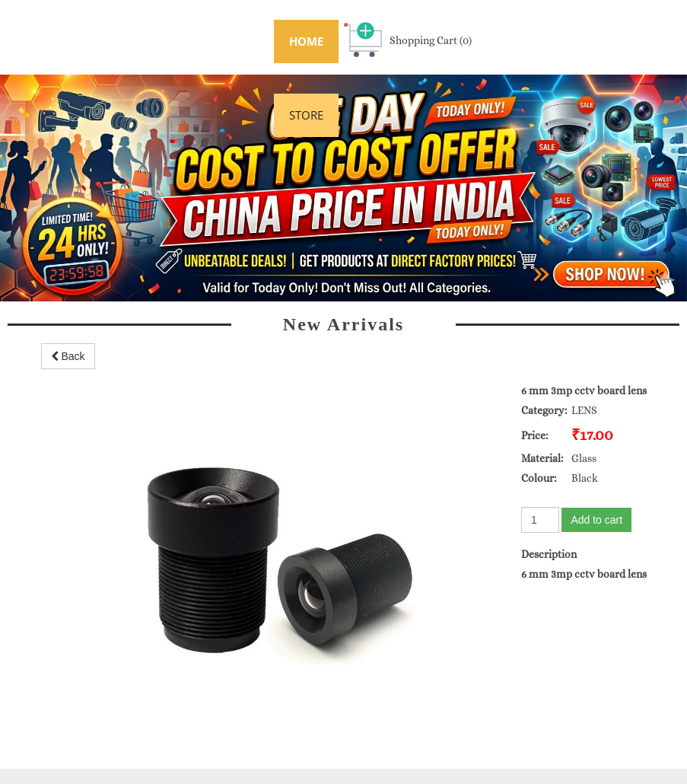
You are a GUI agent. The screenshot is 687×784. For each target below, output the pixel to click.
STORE (306, 115)
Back (68, 356)
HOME (306, 41)
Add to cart (596, 520)
